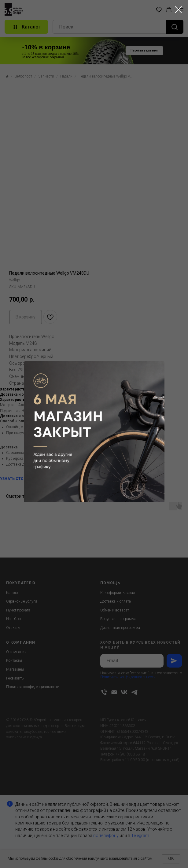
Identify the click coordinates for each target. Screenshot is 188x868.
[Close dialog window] (178, 10)
